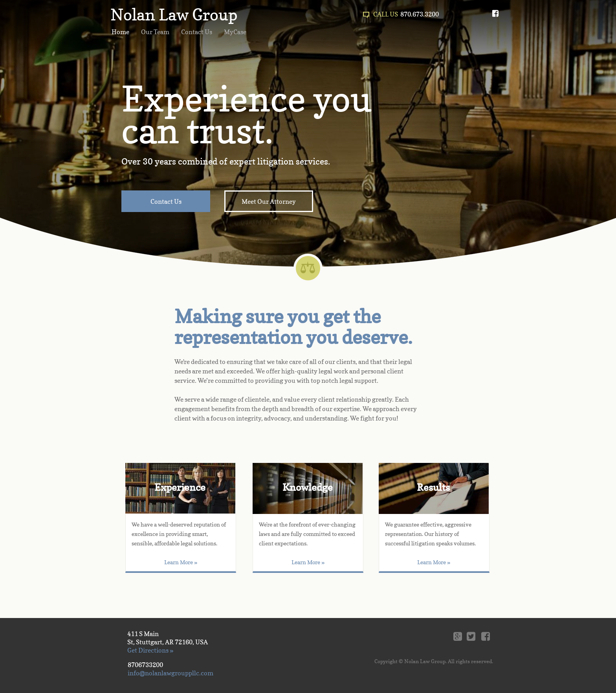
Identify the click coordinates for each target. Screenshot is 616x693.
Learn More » (308, 562)
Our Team (155, 32)
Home (120, 32)
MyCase (235, 32)
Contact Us (197, 32)
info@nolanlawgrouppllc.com (170, 673)
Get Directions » (150, 650)
